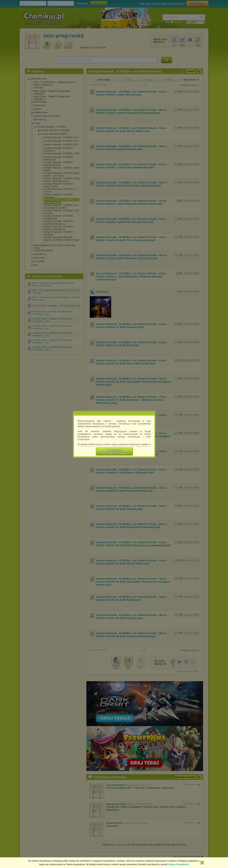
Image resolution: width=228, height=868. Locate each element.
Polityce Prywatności (178, 864)
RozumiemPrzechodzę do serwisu (115, 452)
